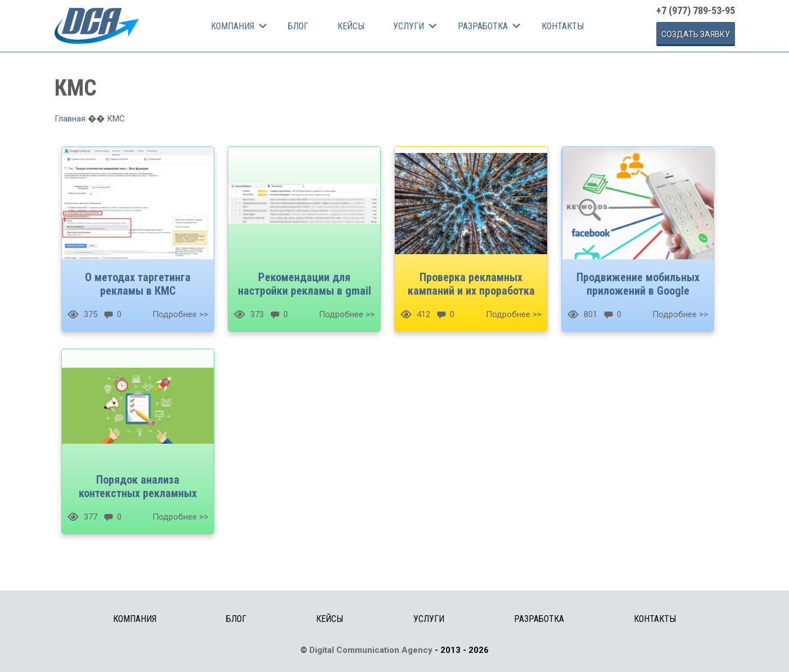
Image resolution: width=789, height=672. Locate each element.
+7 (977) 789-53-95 (696, 10)
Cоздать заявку (696, 34)
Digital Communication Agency (371, 650)
